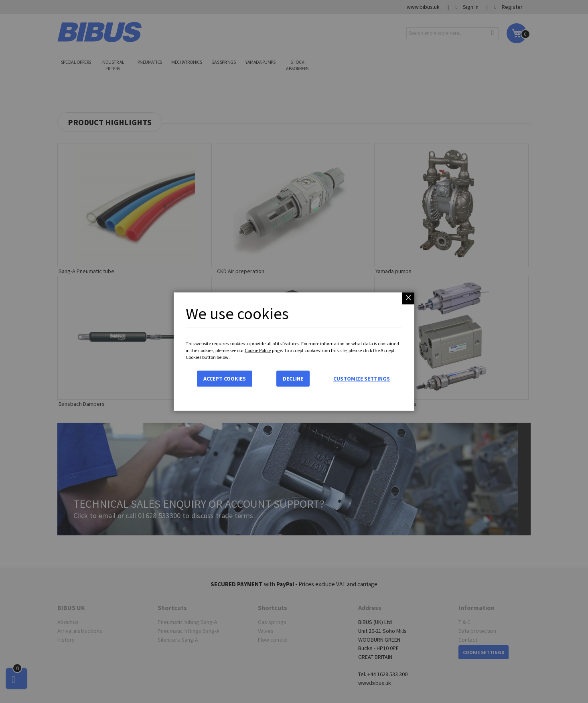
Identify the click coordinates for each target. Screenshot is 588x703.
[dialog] (294, 351)
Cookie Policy (258, 350)
